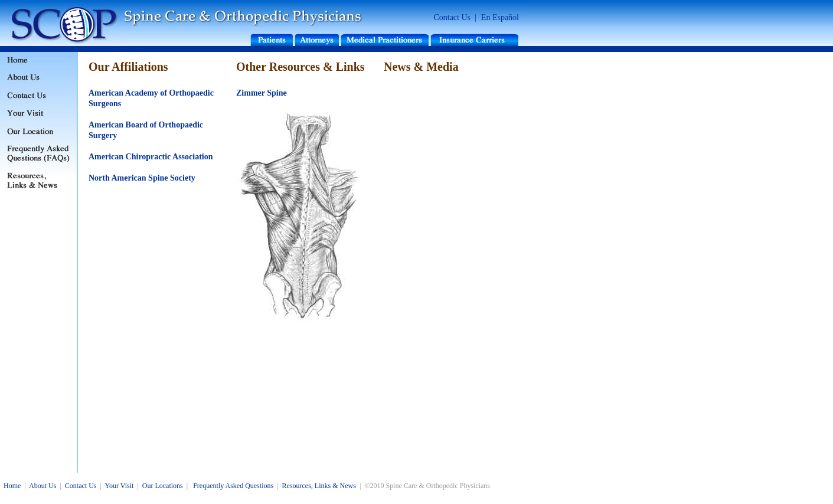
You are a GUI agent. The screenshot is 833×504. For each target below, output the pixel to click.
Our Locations (163, 486)
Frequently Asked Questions (233, 486)
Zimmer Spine (262, 93)
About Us (43, 486)
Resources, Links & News (319, 486)
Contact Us (452, 17)
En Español (500, 17)
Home (12, 486)
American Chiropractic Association (151, 157)
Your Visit (119, 486)
